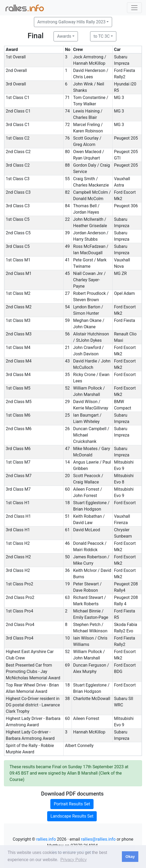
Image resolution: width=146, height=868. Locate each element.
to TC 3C (102, 36)
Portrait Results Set (72, 804)
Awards (64, 36)
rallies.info (46, 839)
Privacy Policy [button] (74, 860)
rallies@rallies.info (98, 839)
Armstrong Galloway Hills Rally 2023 (71, 22)
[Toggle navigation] (134, 8)
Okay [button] (130, 857)
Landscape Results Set (72, 816)
